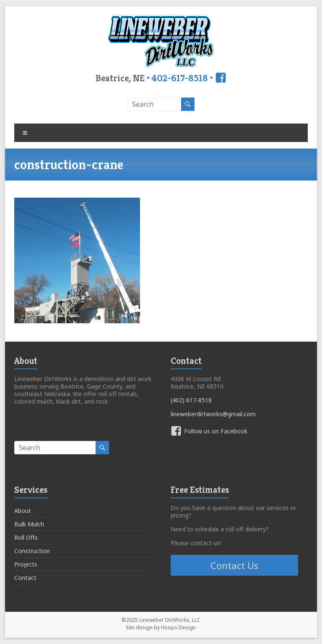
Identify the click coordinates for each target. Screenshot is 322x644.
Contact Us (234, 565)
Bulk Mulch (29, 524)
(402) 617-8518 (191, 400)
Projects (26, 564)
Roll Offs (26, 537)
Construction (32, 551)
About (23, 511)
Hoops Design (178, 627)
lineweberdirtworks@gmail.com (213, 414)
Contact (25, 578)
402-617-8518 (180, 78)
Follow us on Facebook (216, 431)
